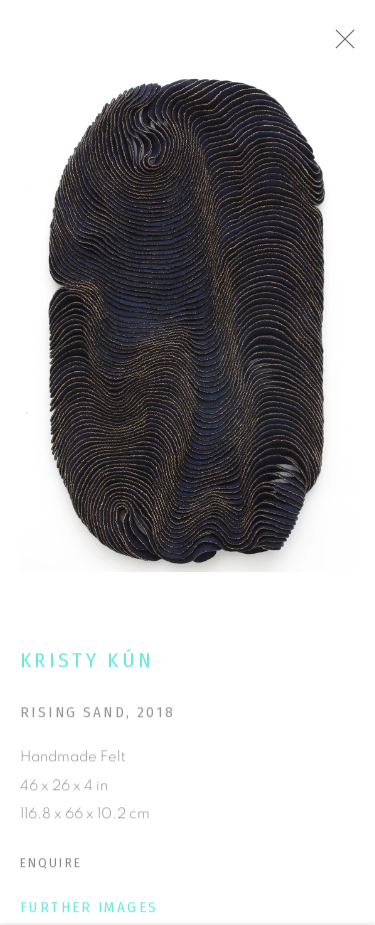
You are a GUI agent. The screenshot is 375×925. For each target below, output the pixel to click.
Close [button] (349, 45)
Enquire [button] (51, 866)
